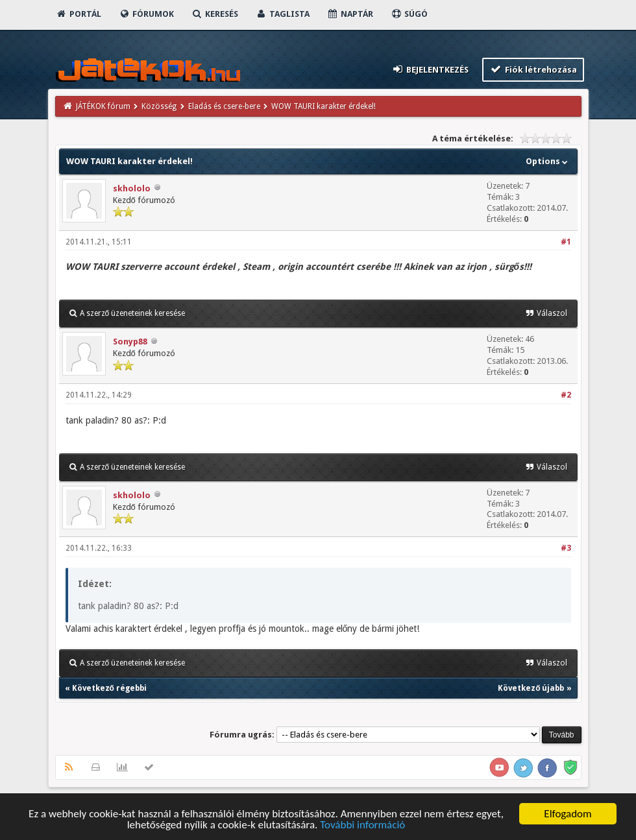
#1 (566, 242)
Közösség (159, 106)
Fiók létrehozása (533, 69)
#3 (566, 548)
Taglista (283, 14)
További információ (362, 826)
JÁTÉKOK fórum (103, 106)
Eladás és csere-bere (224, 106)
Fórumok (146, 14)
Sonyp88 (130, 342)
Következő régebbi (109, 688)
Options (548, 161)
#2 (566, 395)
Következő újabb (531, 688)
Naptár (350, 14)
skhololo (132, 188)
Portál (79, 14)
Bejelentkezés (430, 69)
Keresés (215, 14)
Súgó (409, 14)
